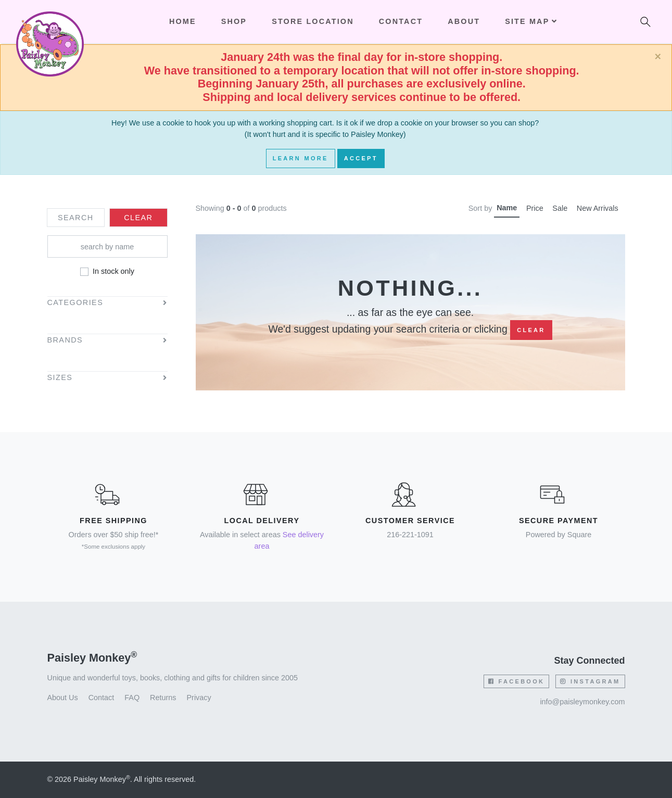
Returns (163, 698)
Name (507, 208)
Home (183, 21)
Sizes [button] (60, 378)
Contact (401, 21)
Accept (361, 158)
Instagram (590, 681)
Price (535, 208)
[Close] (658, 57)
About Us (63, 698)
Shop (234, 21)
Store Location (313, 21)
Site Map (531, 21)
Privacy (199, 698)
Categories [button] (75, 303)
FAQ (132, 698)
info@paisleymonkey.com (582, 702)
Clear (531, 330)
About (464, 21)
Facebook (516, 681)
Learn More (301, 158)
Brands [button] (65, 340)
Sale (560, 208)
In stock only (113, 271)
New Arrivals (598, 208)
